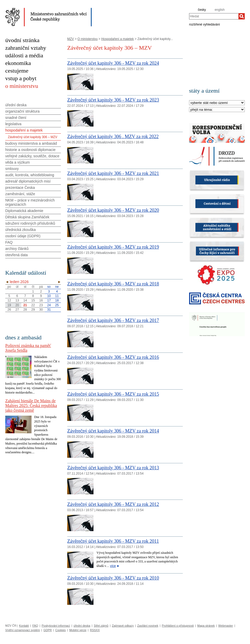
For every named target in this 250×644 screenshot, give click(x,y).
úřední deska (16, 105)
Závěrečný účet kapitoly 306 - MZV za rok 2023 (113, 100)
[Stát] (217, 103)
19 (9, 305)
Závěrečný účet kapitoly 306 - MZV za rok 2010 (113, 578)
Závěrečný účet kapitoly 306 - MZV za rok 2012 (113, 504)
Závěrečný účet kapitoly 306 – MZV (33, 137)
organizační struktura (22, 111)
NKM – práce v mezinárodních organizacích (30, 202)
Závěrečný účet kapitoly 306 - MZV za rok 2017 (113, 320)
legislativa (13, 124)
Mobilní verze (78, 630)
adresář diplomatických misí (28, 181)
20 (17, 305)
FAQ (9, 242)
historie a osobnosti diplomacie (30, 150)
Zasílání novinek (148, 626)
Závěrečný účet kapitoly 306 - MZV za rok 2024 (113, 63)
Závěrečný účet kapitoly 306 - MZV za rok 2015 (113, 394)
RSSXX (95, 630)
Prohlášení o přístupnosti (178, 626)
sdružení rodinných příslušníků (30, 223)
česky (202, 10)
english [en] (220, 10)
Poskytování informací (56, 626)
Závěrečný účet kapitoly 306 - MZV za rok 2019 (113, 247)
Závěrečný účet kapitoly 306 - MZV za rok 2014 (113, 431)
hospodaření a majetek (24, 130)
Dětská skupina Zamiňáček (27, 217)
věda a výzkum (17, 162)
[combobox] (214, 16)
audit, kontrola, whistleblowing (30, 175)
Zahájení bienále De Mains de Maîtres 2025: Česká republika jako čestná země (31, 406)
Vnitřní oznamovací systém (23, 630)
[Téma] (217, 110)
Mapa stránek (206, 626)
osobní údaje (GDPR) (23, 236)
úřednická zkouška (20, 230)
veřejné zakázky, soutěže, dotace (32, 156)
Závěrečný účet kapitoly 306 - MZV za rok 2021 (113, 173)
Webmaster (226, 626)
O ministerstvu (88, 39)
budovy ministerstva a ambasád (31, 143)
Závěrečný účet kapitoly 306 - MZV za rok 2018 (113, 284)
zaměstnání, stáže (20, 194)
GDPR (48, 630)
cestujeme (17, 71)
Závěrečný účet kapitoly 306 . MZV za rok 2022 (113, 137)
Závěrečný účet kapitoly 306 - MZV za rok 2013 (113, 468)
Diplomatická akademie (24, 211)
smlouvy (12, 169)
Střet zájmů (101, 626)
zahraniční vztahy (26, 48)
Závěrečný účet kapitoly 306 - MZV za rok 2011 (113, 541)
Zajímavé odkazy (123, 626)
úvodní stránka (22, 40)
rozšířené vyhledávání (204, 24)
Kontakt (24, 626)
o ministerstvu (22, 86)
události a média (24, 55)
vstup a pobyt (21, 78)
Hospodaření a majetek (117, 39)
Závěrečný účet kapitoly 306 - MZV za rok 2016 (113, 357)
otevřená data (17, 255)
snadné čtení (16, 118)
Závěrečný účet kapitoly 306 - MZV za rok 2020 (113, 210)
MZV (71, 39)
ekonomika (18, 63)
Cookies (61, 630)
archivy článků (17, 249)
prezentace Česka (20, 188)
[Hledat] (242, 16)
